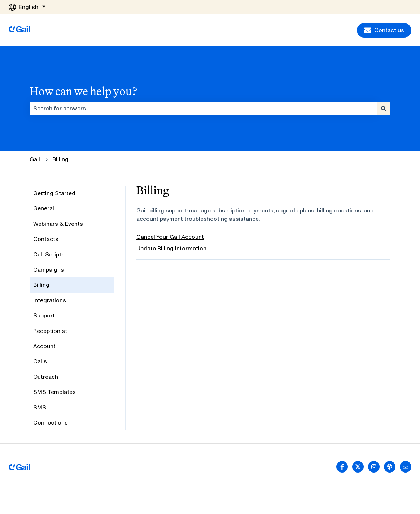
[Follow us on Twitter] (358, 467)
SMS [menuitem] (40, 407)
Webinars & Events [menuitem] (58, 224)
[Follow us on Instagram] (374, 467)
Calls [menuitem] (40, 361)
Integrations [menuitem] (50, 300)
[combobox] (203, 109)
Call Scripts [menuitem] (49, 254)
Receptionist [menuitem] (50, 331)
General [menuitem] (44, 208)
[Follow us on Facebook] (342, 467)
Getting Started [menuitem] (54, 193)
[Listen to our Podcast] (390, 467)
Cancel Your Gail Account (170, 237)
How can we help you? (83, 91)
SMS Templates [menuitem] (54, 392)
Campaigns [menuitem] (49, 270)
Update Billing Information (171, 248)
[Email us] (406, 467)
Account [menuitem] (44, 346)
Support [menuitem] (44, 315)
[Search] (384, 109)
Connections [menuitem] (51, 423)
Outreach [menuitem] (46, 377)
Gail (35, 159)
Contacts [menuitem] (46, 239)
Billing (60, 159)
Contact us (384, 30)
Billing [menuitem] (41, 285)
